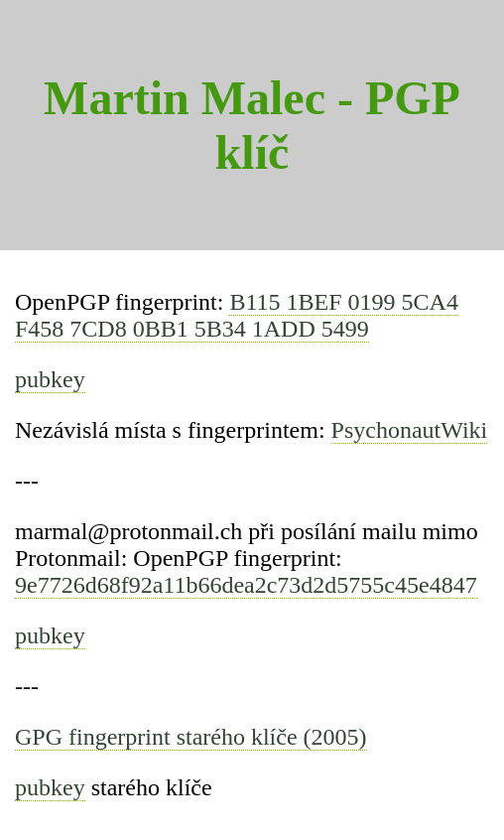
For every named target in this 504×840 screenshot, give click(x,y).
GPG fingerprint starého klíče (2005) (191, 737)
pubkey (50, 379)
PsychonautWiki (410, 430)
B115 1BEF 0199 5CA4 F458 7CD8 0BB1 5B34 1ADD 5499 (237, 315)
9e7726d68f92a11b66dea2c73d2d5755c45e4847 (246, 585)
